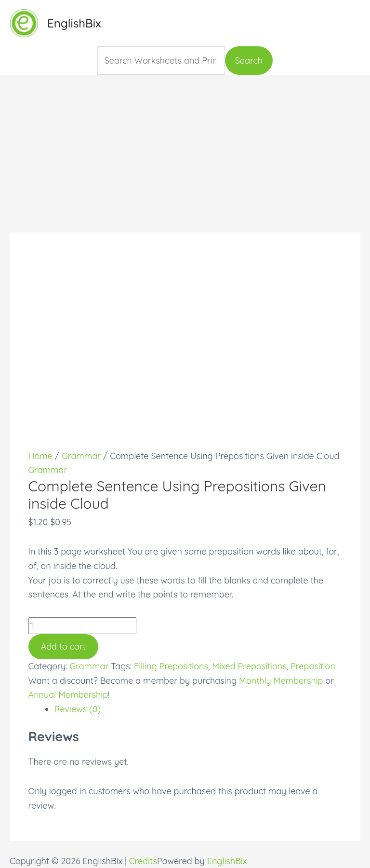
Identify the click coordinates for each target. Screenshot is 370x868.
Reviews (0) (78, 709)
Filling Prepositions (171, 666)
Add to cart (63, 646)
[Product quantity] (82, 626)
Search (249, 61)
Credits (143, 861)
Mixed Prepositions (249, 666)
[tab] (198, 709)
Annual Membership (68, 695)
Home (40, 456)
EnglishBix (74, 23)
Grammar (81, 456)
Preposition (313, 666)
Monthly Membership (281, 681)
